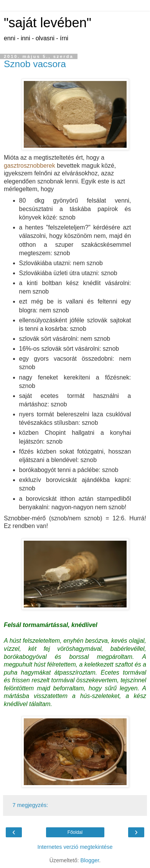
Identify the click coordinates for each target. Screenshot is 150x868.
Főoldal (75, 832)
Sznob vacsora (35, 64)
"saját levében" (48, 23)
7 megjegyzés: (30, 805)
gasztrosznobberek (30, 166)
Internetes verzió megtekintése (75, 847)
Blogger (90, 860)
